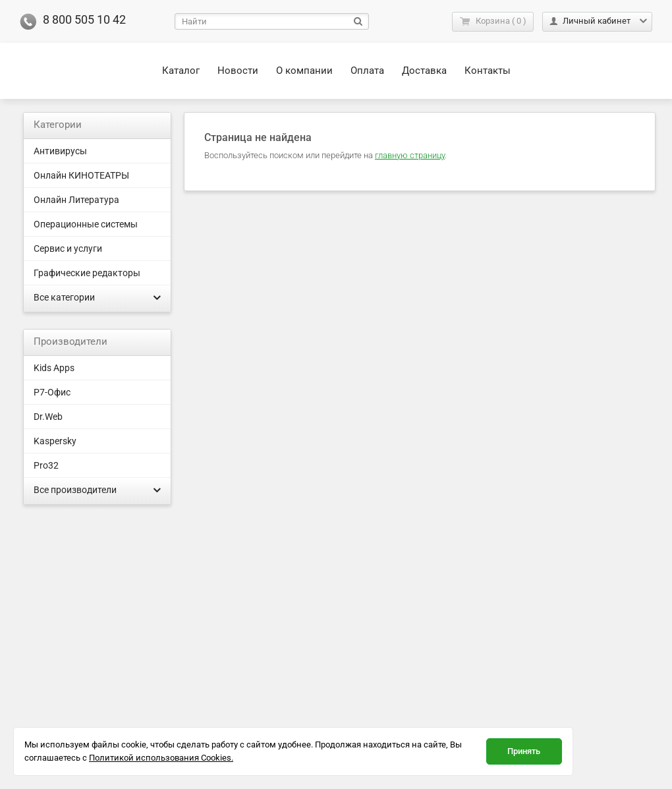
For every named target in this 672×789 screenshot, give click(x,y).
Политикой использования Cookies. (161, 758)
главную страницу (410, 155)
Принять (524, 751)
